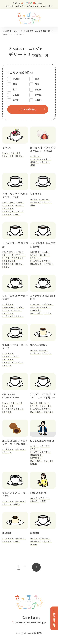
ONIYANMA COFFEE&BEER (11, 399)
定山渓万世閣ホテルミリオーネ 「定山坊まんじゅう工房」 (15, 446)
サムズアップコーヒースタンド (15, 349)
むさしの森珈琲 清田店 (42, 445)
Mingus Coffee (38, 348)
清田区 (7, 268)
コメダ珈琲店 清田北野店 (15, 247)
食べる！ (20, 156)
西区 (33, 166)
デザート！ (9, 156)
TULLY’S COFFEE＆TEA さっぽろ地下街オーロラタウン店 (43, 399)
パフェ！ (35, 450)
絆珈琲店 (7, 538)
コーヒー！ (9, 207)
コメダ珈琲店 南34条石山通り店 (43, 247)
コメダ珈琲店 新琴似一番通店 (15, 299)
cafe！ (7, 154)
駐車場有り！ (10, 263)
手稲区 (17, 509)
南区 (44, 505)
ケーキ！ (17, 154)
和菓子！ (35, 163)
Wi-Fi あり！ (9, 204)
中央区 (17, 216)
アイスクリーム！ (12, 359)
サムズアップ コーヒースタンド (15, 499)
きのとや (7, 148)
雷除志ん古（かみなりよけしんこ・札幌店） (43, 150)
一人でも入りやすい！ (41, 160)
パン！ (21, 254)
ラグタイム (36, 195)
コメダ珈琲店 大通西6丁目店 (43, 299)
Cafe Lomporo (38, 497)
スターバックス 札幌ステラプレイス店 (15, 197)
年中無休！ (9, 266)
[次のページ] (36, 572)
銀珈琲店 (35, 538)
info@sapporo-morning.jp (29, 628)
